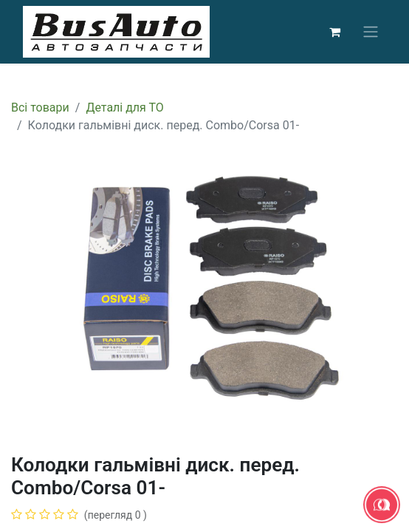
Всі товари (40, 108)
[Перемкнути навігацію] (371, 32)
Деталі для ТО (125, 108)
